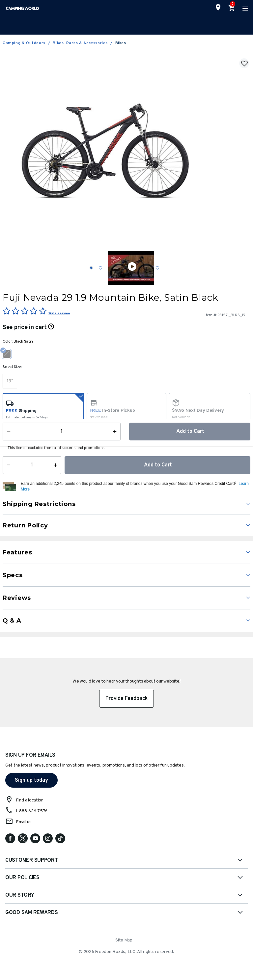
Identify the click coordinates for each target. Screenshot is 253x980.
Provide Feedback (126, 699)
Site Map (124, 940)
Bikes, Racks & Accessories (80, 43)
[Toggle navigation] (244, 8)
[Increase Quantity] (57, 465)
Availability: (18, 438)
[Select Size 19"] (10, 381)
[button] (135, 487)
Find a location (30, 800)
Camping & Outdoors (24, 43)
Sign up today (31, 780)
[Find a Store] (218, 7)
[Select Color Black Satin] (9, 354)
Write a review (59, 313)
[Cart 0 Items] (232, 8)
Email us (24, 822)
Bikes (121, 43)
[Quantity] (32, 465)
